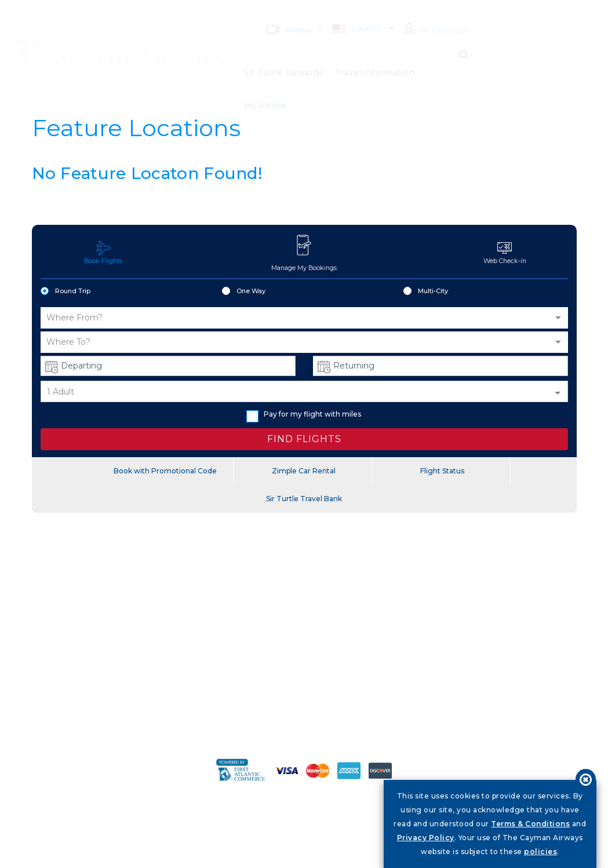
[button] (304, 318)
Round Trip (65, 292)
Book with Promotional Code (165, 471)
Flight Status (442, 471)
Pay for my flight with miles (304, 415)
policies (540, 851)
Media (276, 13)
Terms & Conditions (530, 824)
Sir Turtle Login (430, 14)
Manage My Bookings (304, 253)
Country (345, 13)
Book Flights (103, 253)
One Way (244, 292)
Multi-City (426, 292)
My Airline (265, 96)
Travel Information (376, 58)
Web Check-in (505, 253)
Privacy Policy (426, 838)
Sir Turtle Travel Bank (304, 499)
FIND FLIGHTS (304, 440)
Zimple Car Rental (304, 471)
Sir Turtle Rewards (284, 58)
